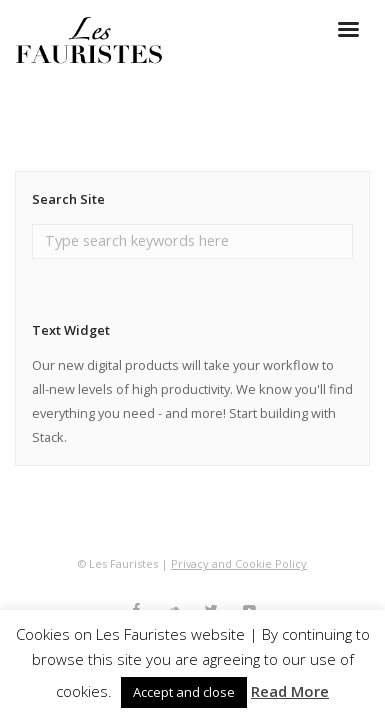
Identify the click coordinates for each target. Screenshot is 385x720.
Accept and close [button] (184, 692)
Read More (290, 691)
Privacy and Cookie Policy (239, 563)
